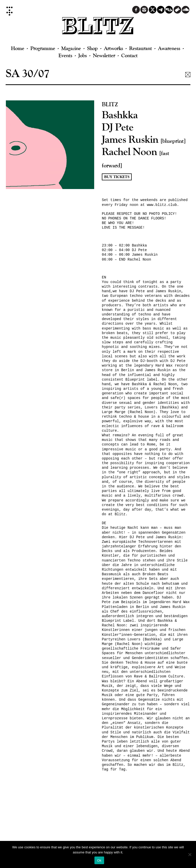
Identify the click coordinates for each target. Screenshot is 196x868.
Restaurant (140, 48)
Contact (129, 55)
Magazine (71, 48)
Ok (99, 860)
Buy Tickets (117, 177)
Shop (92, 48)
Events (65, 55)
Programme (43, 48)
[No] (190, 854)
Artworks (113, 48)
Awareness (169, 48)
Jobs (83, 55)
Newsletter (104, 55)
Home (18, 48)
